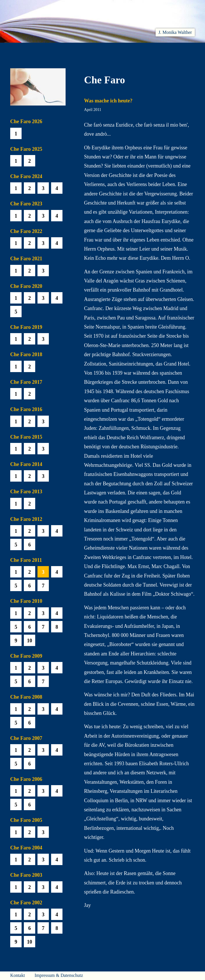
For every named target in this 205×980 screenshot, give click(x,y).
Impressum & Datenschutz (59, 975)
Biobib (128, 50)
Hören (87, 50)
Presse (187, 50)
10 (30, 641)
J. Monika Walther (175, 32)
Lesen (69, 50)
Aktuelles (48, 50)
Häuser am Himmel (158, 50)
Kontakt (18, 975)
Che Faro (107, 50)
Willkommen (21, 50)
